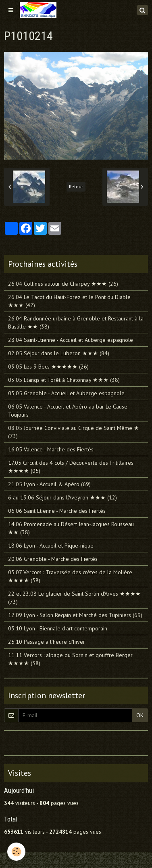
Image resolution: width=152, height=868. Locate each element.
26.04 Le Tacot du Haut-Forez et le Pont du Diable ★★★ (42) (69, 301)
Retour (76, 186)
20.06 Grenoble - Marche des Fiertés (53, 559)
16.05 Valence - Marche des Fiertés (51, 449)
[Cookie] (16, 852)
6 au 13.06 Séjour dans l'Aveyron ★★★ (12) (62, 497)
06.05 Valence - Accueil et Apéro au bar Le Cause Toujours (68, 411)
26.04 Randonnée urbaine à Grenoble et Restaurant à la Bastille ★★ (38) (76, 322)
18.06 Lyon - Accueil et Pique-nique (51, 546)
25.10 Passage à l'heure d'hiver (47, 642)
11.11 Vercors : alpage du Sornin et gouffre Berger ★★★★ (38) (70, 659)
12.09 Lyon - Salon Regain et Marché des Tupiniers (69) (75, 615)
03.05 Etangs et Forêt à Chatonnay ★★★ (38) (64, 380)
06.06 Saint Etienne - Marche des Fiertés (57, 511)
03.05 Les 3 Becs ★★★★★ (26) (48, 367)
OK (140, 715)
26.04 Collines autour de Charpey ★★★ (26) (63, 284)
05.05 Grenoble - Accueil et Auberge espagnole (66, 393)
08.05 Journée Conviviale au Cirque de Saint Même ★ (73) (74, 432)
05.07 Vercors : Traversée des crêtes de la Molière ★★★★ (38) (70, 576)
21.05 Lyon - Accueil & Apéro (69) (49, 484)
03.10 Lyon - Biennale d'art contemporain (58, 628)
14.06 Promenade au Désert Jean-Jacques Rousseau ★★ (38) (71, 528)
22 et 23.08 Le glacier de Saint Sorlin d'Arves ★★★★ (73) (74, 598)
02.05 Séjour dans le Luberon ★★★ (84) (59, 353)
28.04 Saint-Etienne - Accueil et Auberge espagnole (71, 340)
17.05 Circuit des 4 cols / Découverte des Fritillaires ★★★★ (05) (71, 467)
